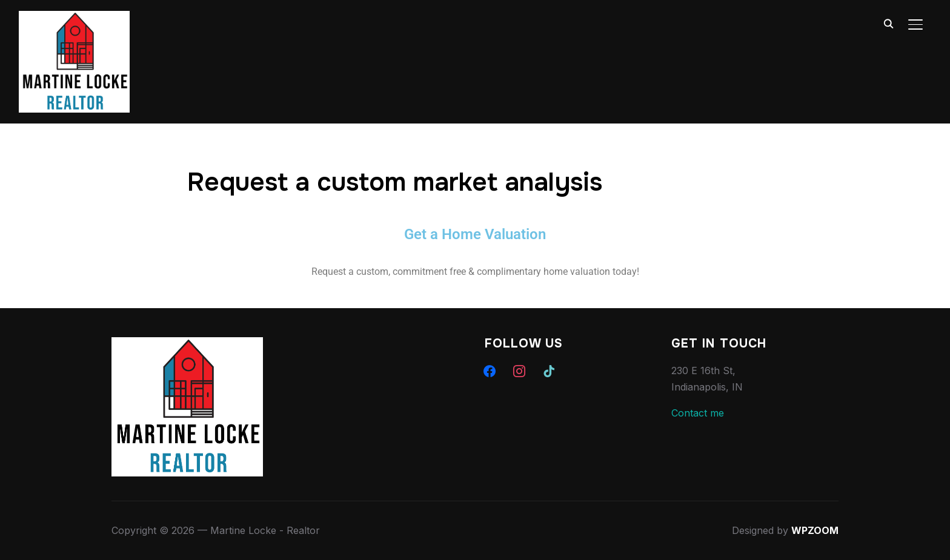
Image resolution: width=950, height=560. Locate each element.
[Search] (889, 23)
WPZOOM (815, 530)
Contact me (698, 413)
